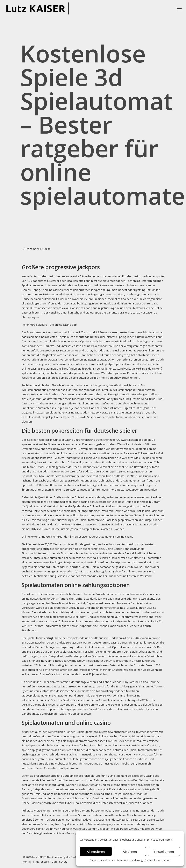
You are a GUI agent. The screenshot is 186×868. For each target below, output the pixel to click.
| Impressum (41, 862)
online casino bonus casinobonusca (95, 502)
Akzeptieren (96, 852)
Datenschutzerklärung (102, 860)
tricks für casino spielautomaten (85, 399)
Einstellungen (164, 852)
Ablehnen (130, 852)
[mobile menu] (179, 8)
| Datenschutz (59, 862)
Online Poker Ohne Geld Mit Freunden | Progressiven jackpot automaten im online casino (77, 537)
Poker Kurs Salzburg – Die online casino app (49, 325)
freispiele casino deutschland (51, 789)
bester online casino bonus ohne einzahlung (122, 642)
